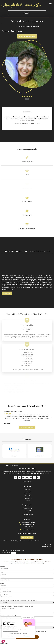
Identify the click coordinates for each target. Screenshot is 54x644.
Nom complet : (3, 567)
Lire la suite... (27, 421)
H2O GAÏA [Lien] (14, 456)
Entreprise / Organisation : (5, 595)
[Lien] (14, 449)
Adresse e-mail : (3, 578)
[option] (27, 417)
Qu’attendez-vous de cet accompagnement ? (8, 616)
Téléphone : (2, 583)
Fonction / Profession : (4, 589)
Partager (25, 482)
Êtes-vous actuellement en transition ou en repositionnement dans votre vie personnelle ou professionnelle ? (19, 600)
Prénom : (2, 572)
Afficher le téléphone (28, 530)
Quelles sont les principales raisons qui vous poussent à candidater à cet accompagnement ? (16, 606)
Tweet (30, 482)
